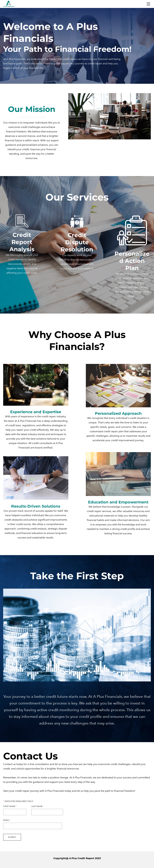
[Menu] (148, 4)
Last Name (38, 806)
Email (7, 820)
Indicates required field (18, 801)
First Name (10, 806)
